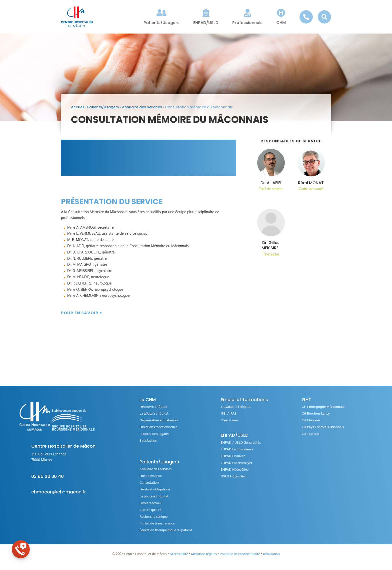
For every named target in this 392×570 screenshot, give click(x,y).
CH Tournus (310, 437)
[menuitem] (161, 17)
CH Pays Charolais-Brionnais (323, 430)
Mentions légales (204, 557)
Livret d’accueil (150, 506)
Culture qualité (150, 513)
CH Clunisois (311, 423)
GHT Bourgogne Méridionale (323, 410)
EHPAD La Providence (237, 453)
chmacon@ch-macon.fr (59, 495)
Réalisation (271, 557)
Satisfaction (148, 444)
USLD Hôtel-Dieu (233, 480)
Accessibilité (179, 557)
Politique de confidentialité (240, 557)
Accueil (78, 110)
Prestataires (230, 423)
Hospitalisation (151, 479)
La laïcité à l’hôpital (154, 417)
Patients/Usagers (103, 110)
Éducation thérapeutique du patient (166, 533)
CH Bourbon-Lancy (316, 417)
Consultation (149, 486)
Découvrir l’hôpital (153, 410)
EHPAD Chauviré (233, 459)
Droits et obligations (155, 493)
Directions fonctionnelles (158, 430)
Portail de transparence (157, 527)
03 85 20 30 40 (47, 480)
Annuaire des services (142, 110)
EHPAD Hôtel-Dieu (235, 473)
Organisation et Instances (159, 423)
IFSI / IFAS (229, 417)
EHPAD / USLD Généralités (241, 446)
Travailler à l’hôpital (236, 410)
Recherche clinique (153, 520)
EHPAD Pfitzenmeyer (236, 466)
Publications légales (154, 437)
